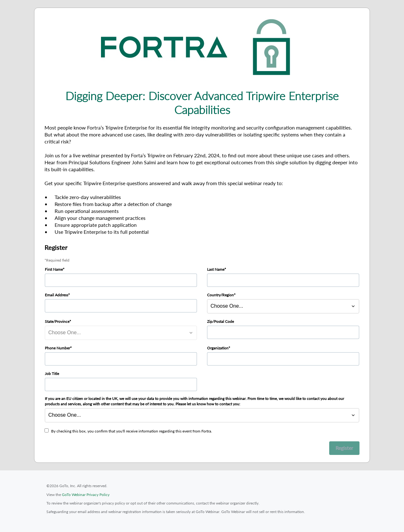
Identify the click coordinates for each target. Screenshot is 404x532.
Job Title (52, 374)
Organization (218, 348)
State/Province (57, 321)
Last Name (216, 269)
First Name (54, 269)
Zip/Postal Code (220, 321)
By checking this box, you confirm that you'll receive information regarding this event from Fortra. (132, 431)
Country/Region (220, 295)
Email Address (56, 295)
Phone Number (57, 348)
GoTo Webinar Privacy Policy (86, 495)
